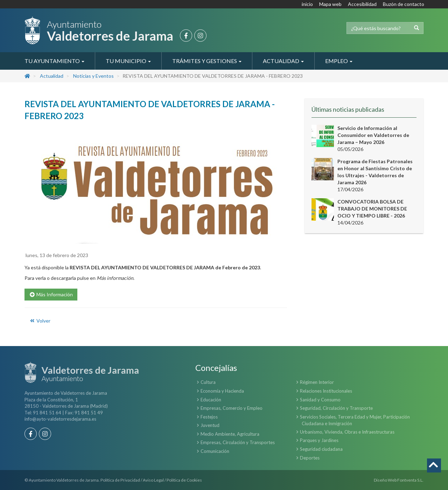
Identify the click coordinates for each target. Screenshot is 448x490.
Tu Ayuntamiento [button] (54, 61)
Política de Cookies (184, 480)
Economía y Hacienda (222, 391)
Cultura (208, 382)
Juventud (210, 425)
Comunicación (215, 451)
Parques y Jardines (319, 440)
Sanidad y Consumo (320, 400)
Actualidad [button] (283, 61)
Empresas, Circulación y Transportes (238, 442)
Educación (211, 400)
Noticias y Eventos (93, 76)
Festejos (209, 417)
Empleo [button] (339, 61)
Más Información (51, 294)
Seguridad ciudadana (321, 449)
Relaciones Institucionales (326, 391)
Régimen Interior (317, 382)
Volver (40, 321)
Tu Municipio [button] (128, 61)
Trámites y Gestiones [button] (207, 61)
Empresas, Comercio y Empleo (232, 408)
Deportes (310, 458)
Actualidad (52, 76)
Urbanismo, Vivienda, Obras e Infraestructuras (347, 432)
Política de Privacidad (120, 480)
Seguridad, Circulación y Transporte (336, 408)
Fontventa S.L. (410, 480)
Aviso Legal (153, 480)
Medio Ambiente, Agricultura (230, 434)
